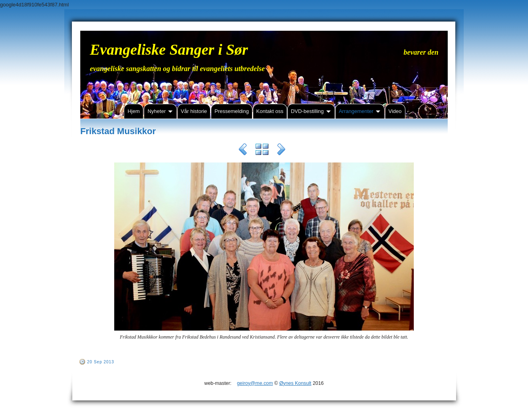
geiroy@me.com (255, 383)
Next (281, 151)
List (262, 151)
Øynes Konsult (295, 383)
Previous (243, 151)
